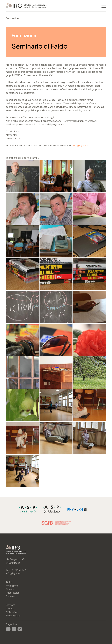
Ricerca (10, 589)
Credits (10, 608)
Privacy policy (13, 615)
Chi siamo (11, 596)
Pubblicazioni (13, 593)
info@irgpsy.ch (81, 145)
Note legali (12, 612)
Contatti (10, 605)
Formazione (12, 586)
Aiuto (9, 582)
